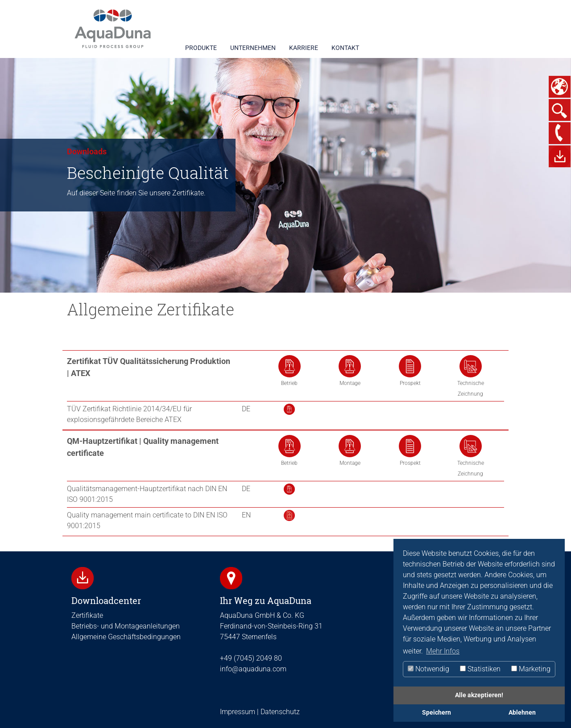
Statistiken (480, 669)
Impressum (238, 712)
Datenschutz (279, 712)
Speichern (437, 713)
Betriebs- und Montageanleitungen (126, 626)
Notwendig (428, 669)
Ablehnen (522, 713)
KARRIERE (304, 48)
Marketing (531, 669)
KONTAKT (345, 48)
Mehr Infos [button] (443, 651)
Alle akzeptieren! (479, 695)
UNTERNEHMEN (253, 48)
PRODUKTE (201, 48)
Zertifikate (87, 615)
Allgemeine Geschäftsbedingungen (126, 637)
